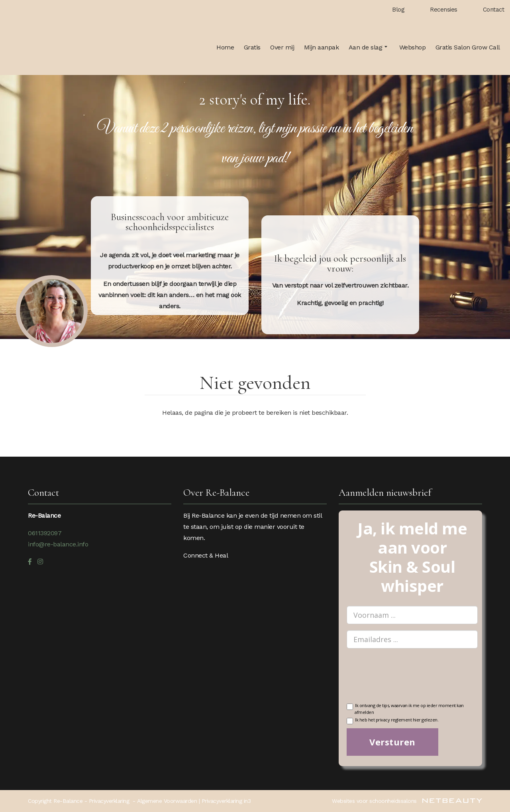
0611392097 (45, 533)
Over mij (282, 47)
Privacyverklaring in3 (226, 801)
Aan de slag (369, 47)
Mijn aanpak (322, 47)
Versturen (392, 742)
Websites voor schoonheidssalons (407, 801)
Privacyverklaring (109, 801)
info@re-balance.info (58, 544)
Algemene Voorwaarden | (169, 801)
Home (225, 47)
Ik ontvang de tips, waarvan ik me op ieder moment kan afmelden (405, 708)
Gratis (252, 47)
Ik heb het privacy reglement (392, 720)
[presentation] (407, 680)
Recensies (444, 10)
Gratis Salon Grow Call (468, 47)
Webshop (413, 47)
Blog (398, 10)
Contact (494, 10)
